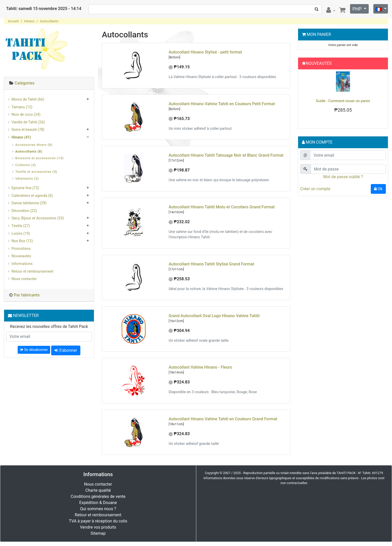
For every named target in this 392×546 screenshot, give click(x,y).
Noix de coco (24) (26, 115)
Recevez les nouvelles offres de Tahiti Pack (49, 326)
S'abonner (66, 350)
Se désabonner (34, 350)
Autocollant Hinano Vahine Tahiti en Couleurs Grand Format (223, 419)
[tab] (49, 83)
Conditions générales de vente (98, 496)
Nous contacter (24, 279)
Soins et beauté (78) (28, 130)
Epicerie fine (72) (25, 188)
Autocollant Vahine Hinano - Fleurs (200, 367)
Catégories (25, 83)
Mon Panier (319, 34)
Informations (22, 264)
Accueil (13, 21)
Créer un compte (315, 189)
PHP (357, 9)
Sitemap (98, 533)
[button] (307, 98)
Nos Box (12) (22, 241)
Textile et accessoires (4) (36, 172)
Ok (378, 189)
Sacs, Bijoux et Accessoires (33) (38, 218)
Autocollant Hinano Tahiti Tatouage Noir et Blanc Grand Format (226, 155)
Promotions (21, 249)
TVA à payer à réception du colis (98, 521)
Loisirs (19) (21, 234)
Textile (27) (21, 226)
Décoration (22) (24, 211)
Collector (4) (26, 165)
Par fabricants (27, 295)
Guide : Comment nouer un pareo (343, 101)
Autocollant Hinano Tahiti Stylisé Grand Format (211, 264)
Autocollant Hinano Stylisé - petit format (205, 52)
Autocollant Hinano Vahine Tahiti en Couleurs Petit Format (222, 104)
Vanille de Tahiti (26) (28, 122)
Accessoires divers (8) (34, 145)
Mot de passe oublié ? (343, 177)
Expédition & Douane (98, 503)
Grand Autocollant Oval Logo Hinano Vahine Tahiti (214, 316)
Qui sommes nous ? (98, 509)
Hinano (29, 21)
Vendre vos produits (98, 527)
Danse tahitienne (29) (29, 203)
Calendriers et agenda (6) (32, 196)
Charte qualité (98, 490)
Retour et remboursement (32, 271)
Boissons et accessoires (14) (40, 158)
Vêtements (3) (27, 178)
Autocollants (49, 21)
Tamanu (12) (22, 107)
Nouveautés (21, 256)
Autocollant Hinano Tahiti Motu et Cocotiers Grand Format (222, 207)
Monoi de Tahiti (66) (28, 99)
